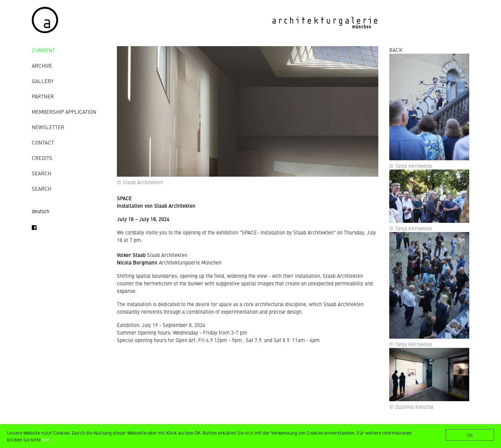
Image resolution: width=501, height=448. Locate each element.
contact (43, 142)
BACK (396, 50)
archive (42, 65)
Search (42, 173)
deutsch (40, 211)
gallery (43, 81)
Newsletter (48, 127)
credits (42, 158)
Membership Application (64, 112)
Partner (43, 96)
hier (46, 439)
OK (470, 435)
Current (43, 50)
